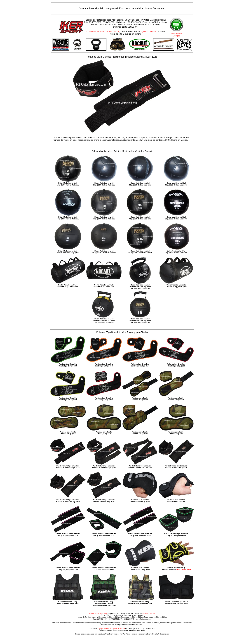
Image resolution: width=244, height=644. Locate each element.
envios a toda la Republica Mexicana (111, 628)
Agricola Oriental (148, 32)
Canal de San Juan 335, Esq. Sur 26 (103, 32)
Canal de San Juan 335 (98, 613)
